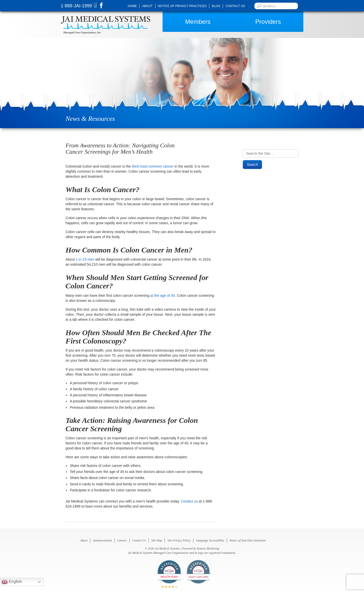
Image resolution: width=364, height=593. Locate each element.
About (147, 6)
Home (132, 6)
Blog (216, 6)
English (12, 582)
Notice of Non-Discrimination (248, 540)
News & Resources (90, 119)
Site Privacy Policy (179, 540)
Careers (122, 540)
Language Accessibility (210, 540)
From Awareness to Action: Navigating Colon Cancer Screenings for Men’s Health (120, 149)
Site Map (157, 540)
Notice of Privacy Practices (182, 6)
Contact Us (235, 6)
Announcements (102, 540)
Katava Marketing (208, 549)
